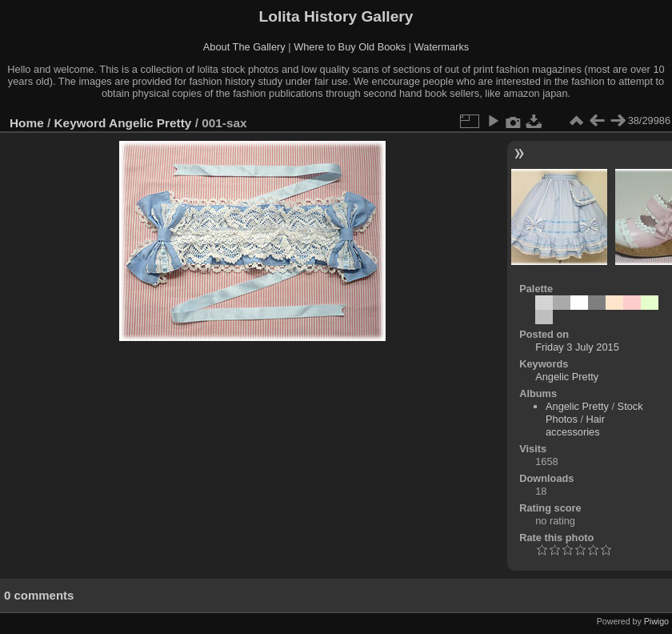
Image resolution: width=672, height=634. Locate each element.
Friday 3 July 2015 (577, 347)
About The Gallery (244, 47)
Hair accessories (575, 425)
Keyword (80, 123)
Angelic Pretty (150, 123)
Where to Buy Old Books (350, 47)
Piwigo (656, 621)
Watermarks (442, 47)
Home (27, 123)
